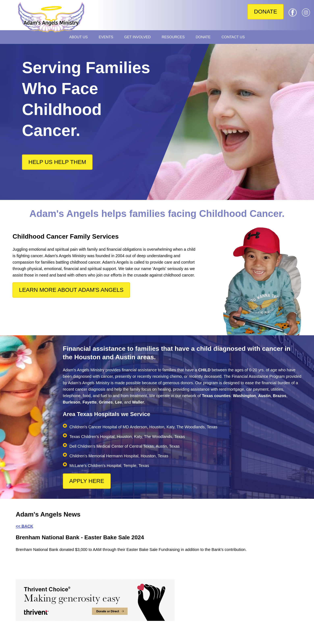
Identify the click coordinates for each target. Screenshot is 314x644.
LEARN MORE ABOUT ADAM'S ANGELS (71, 290)
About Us (79, 37)
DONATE (266, 12)
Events (106, 37)
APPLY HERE (87, 481)
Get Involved (137, 37)
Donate (203, 37)
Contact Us (233, 37)
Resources (173, 37)
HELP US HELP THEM (57, 162)
